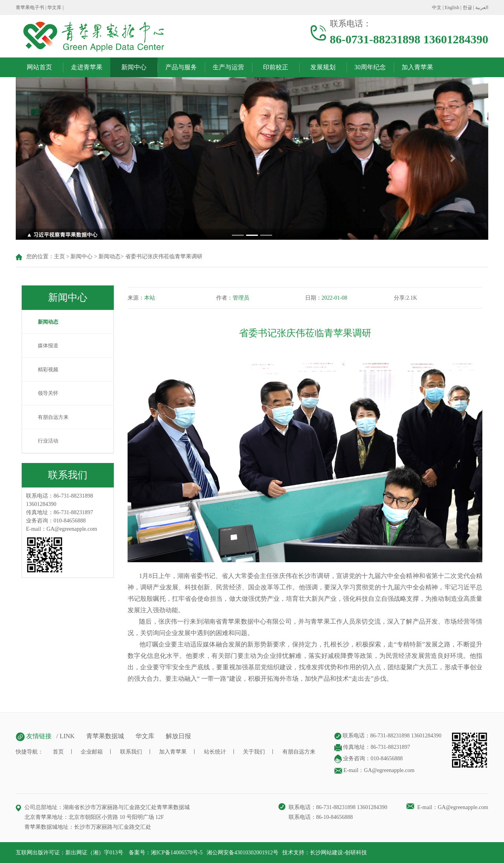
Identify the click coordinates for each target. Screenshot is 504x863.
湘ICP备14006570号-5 (177, 853)
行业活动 (44, 441)
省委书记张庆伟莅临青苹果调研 (164, 256)
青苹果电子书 (30, 7)
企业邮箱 (92, 752)
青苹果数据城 (105, 736)
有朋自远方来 (49, 417)
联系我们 (131, 752)
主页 (59, 256)
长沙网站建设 (326, 853)
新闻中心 (134, 67)
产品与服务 (181, 67)
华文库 (54, 7)
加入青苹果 (417, 67)
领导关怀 (44, 393)
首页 (58, 752)
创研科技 (356, 853)
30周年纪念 (370, 67)
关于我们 (254, 752)
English (452, 7)
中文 (437, 7)
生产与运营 (228, 67)
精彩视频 (44, 369)
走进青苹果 (87, 67)
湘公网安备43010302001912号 (243, 853)
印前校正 (276, 67)
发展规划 (323, 67)
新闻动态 (109, 256)
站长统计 (215, 752)
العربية (482, 7)
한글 (467, 7)
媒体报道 (44, 345)
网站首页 (39, 67)
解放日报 (178, 736)
